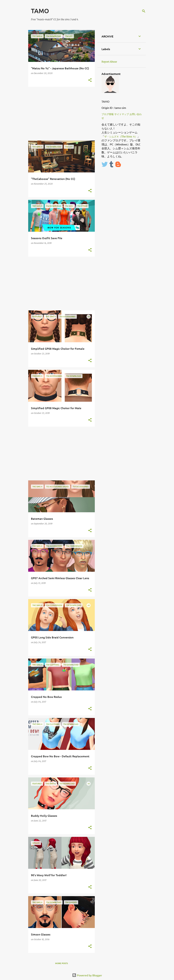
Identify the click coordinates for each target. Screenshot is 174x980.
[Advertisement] (60, 114)
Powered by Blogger (87, 975)
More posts (61, 963)
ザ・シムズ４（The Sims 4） (121, 137)
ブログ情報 (108, 114)
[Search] (144, 11)
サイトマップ (122, 114)
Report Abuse (109, 62)
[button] (90, 80)
